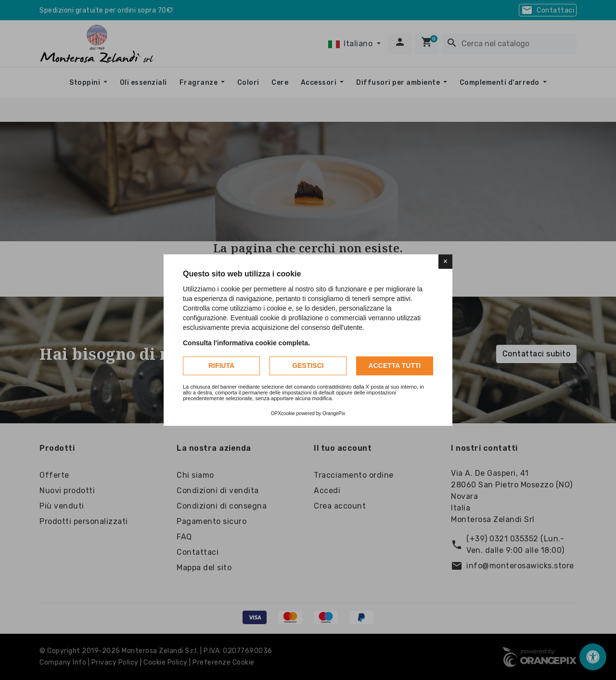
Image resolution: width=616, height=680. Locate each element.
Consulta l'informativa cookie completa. (246, 343)
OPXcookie (283, 413)
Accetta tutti (395, 366)
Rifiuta (221, 366)
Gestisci (308, 366)
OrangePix (334, 413)
